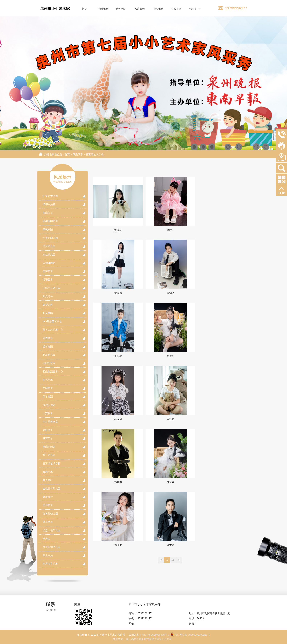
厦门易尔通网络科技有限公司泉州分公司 (149, 639)
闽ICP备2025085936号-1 (155, 635)
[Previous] (161, 434)
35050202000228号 (199, 635)
